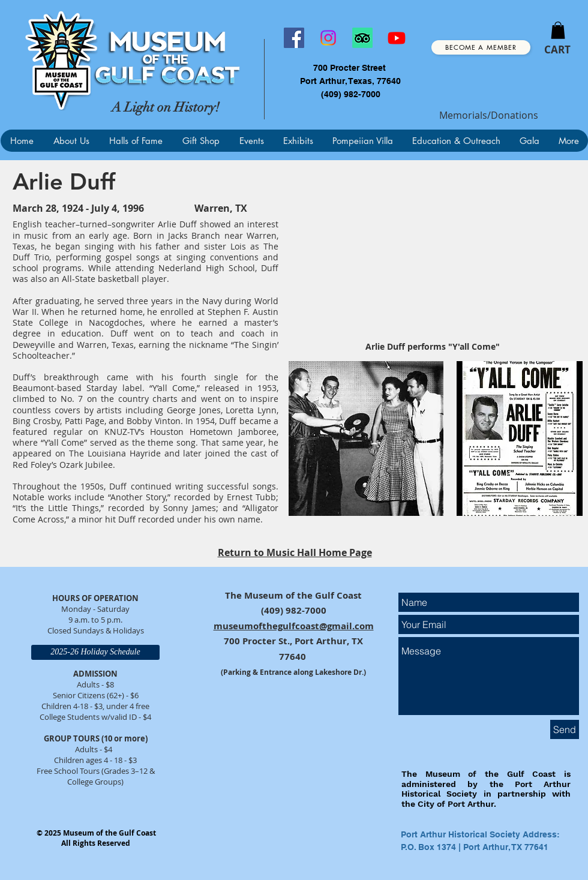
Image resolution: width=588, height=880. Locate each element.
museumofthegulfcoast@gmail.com (294, 626)
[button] (558, 30)
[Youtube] (397, 38)
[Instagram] (328, 38)
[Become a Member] (481, 47)
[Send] (565, 729)
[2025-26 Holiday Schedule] (95, 652)
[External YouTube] (433, 255)
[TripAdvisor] (362, 38)
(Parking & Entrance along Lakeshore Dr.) (293, 672)
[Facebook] (294, 38)
